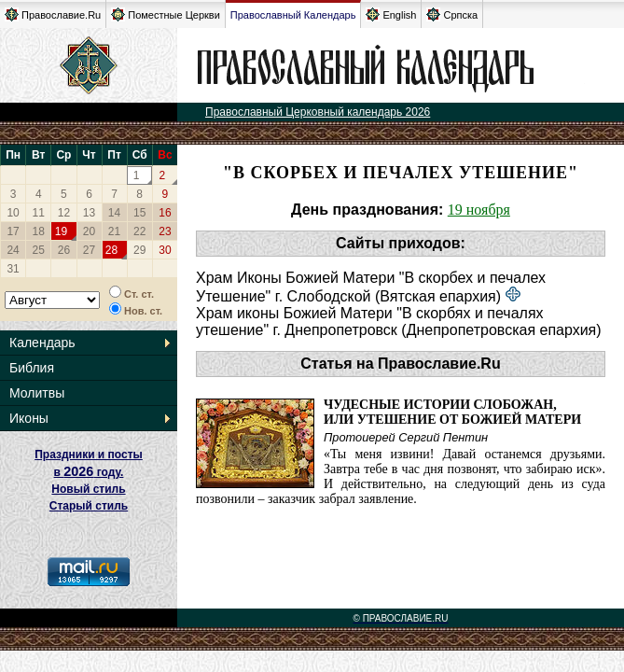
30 (165, 250)
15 (139, 213)
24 (13, 250)
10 (13, 213)
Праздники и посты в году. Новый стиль (89, 472)
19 (61, 231)
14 (114, 213)
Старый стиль (89, 506)
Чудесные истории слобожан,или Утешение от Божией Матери (452, 412)
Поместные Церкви (166, 14)
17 (13, 231)
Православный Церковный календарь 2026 (318, 112)
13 (89, 213)
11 (39, 213)
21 (114, 231)
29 (139, 250)
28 (111, 250)
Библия (32, 368)
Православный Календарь (293, 15)
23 (165, 231)
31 (13, 269)
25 (39, 250)
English (391, 14)
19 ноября (479, 210)
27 (89, 250)
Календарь (42, 343)
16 (165, 213)
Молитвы (37, 393)
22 (139, 231)
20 (89, 231)
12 (64, 213)
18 (39, 231)
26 (64, 250)
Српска (452, 14)
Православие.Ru (53, 14)
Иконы (29, 418)
